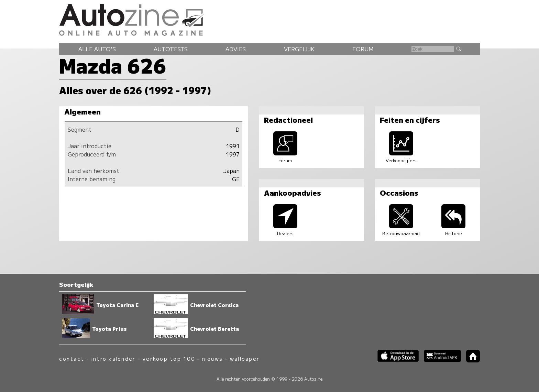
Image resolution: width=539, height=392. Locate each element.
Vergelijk (299, 49)
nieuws (212, 358)
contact (72, 358)
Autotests (171, 49)
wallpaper (245, 358)
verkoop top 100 (169, 358)
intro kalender (113, 358)
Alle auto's (97, 49)
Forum (363, 49)
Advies (236, 49)
